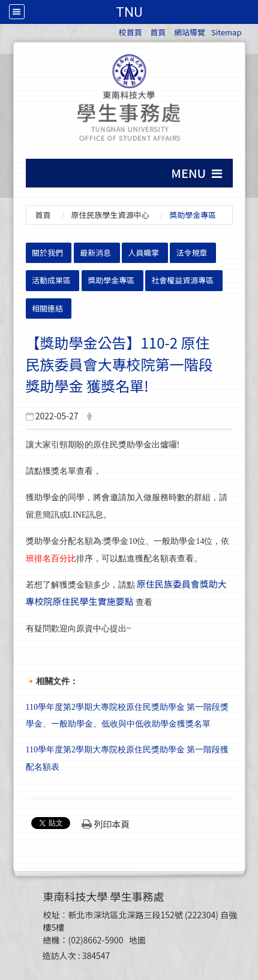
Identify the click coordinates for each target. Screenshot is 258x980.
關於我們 (47, 252)
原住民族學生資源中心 (110, 215)
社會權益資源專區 (182, 280)
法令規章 (192, 252)
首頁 (158, 32)
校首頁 (130, 32)
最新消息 (95, 252)
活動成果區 (51, 280)
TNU (129, 12)
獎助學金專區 (111, 280)
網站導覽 (190, 32)
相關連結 (47, 308)
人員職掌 (143, 252)
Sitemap (226, 32)
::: (113, 30)
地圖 (137, 940)
